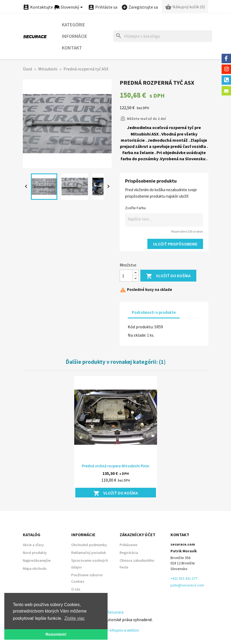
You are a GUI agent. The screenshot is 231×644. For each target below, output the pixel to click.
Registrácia (129, 553)
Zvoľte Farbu (135, 208)
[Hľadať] (163, 36)
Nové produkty (35, 553)
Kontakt (72, 48)
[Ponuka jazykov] (69, 7)
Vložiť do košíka (168, 276)
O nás (76, 589)
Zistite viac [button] (75, 618)
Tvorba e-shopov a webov (115, 630)
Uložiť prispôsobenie (175, 244)
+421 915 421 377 (184, 578)
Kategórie (73, 25)
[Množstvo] (126, 276)
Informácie (74, 36)
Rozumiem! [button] (56, 634)
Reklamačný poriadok (89, 553)
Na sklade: (137, 335)
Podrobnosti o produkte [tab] (154, 312)
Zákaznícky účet (138, 535)
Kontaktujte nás (42, 7)
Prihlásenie (129, 545)
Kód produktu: (141, 327)
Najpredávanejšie (37, 560)
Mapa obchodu (35, 568)
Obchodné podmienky (89, 545)
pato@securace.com (187, 585)
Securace (116, 612)
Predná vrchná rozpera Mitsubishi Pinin (115, 466)
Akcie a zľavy (33, 545)
